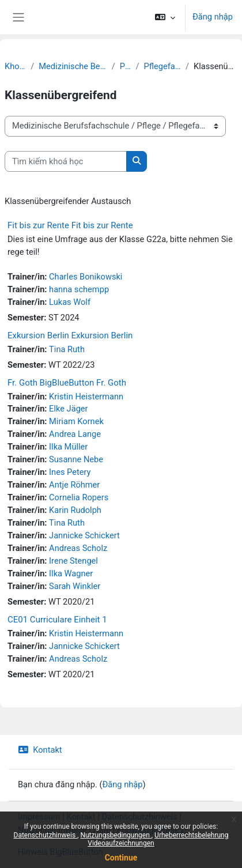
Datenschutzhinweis (46, 835)
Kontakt (40, 750)
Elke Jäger (68, 409)
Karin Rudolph (75, 510)
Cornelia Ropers (79, 497)
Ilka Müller (68, 447)
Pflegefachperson (162, 66)
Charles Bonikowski (86, 277)
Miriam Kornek (76, 421)
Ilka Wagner (71, 573)
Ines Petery (70, 472)
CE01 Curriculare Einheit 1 (57, 620)
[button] (165, 17)
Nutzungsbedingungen (116, 835)
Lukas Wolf (70, 302)
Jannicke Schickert (84, 535)
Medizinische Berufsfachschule (73, 66)
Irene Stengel (73, 561)
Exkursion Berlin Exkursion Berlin (70, 335)
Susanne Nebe (76, 459)
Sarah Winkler (75, 586)
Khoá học (15, 66)
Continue (121, 858)
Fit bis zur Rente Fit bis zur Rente (70, 225)
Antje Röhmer (74, 485)
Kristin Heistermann (86, 397)
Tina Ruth (67, 349)
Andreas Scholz (78, 548)
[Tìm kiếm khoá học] (66, 161)
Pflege (126, 66)
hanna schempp (79, 289)
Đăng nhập (213, 17)
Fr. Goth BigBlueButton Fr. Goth (67, 383)
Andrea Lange (75, 434)
